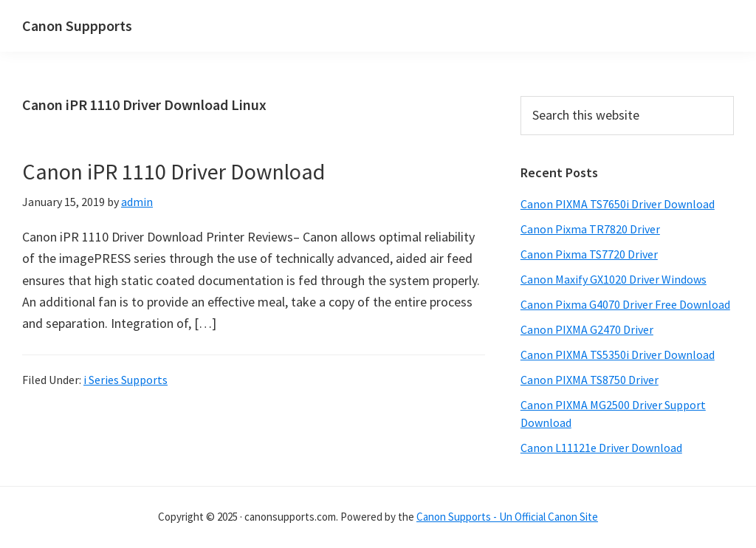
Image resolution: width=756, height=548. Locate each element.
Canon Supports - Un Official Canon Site (507, 517)
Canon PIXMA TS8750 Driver (590, 380)
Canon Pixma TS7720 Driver (589, 254)
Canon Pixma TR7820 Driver (590, 229)
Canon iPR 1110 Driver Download (173, 171)
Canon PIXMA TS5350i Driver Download (618, 355)
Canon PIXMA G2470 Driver (587, 329)
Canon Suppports (77, 25)
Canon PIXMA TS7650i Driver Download (618, 204)
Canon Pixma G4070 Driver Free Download (625, 304)
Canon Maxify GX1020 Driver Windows (614, 279)
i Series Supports (126, 380)
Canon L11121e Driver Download (601, 448)
